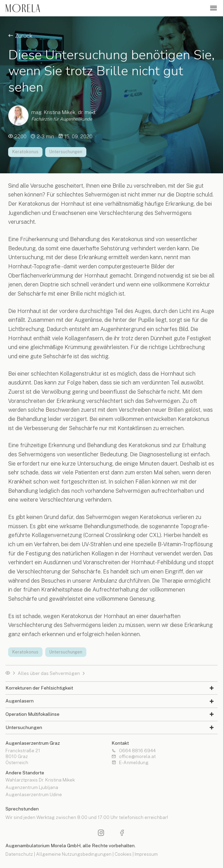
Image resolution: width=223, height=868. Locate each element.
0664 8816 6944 (134, 751)
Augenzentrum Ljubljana (32, 788)
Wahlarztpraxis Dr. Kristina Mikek (40, 780)
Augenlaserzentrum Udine (34, 795)
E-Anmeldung (130, 763)
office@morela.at (134, 757)
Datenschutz (19, 854)
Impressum (146, 854)
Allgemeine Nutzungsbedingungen (74, 854)
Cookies (123, 854)
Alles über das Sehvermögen (49, 674)
